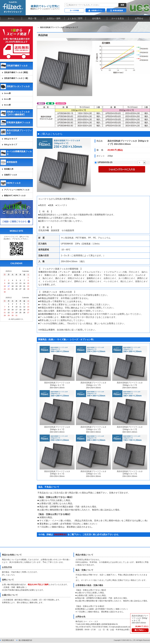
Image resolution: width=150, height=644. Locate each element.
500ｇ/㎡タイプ (72, 27)
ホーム (11, 18)
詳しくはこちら (8, 575)
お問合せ (139, 18)
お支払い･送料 (54, 18)
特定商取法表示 (8, 640)
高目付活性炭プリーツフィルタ (52, 27)
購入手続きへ (140, 630)
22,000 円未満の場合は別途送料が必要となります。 (23, 590)
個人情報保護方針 (25, 640)
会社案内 (96, 18)
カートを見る (118, 18)
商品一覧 (32, 18)
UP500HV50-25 (105, 162)
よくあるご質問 (75, 18)
